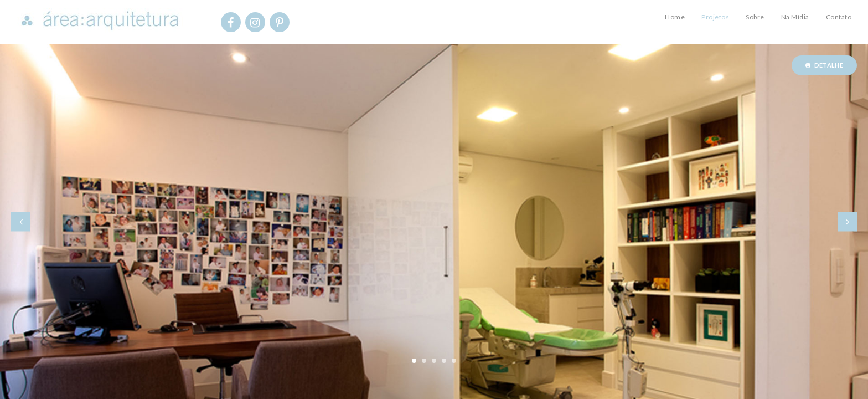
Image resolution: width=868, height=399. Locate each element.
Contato (839, 17)
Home (675, 17)
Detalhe (824, 65)
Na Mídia (795, 17)
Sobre (755, 17)
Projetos (715, 17)
